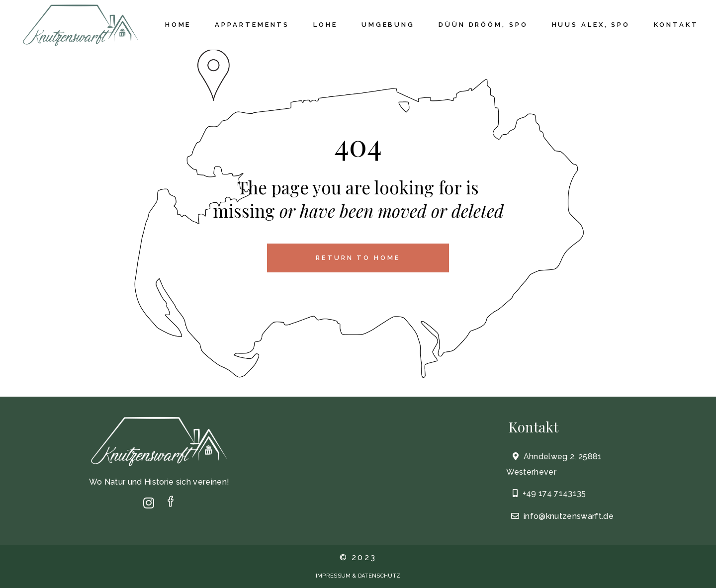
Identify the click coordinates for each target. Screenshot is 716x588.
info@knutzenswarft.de (568, 516)
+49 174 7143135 (554, 493)
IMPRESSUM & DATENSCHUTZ (358, 576)
